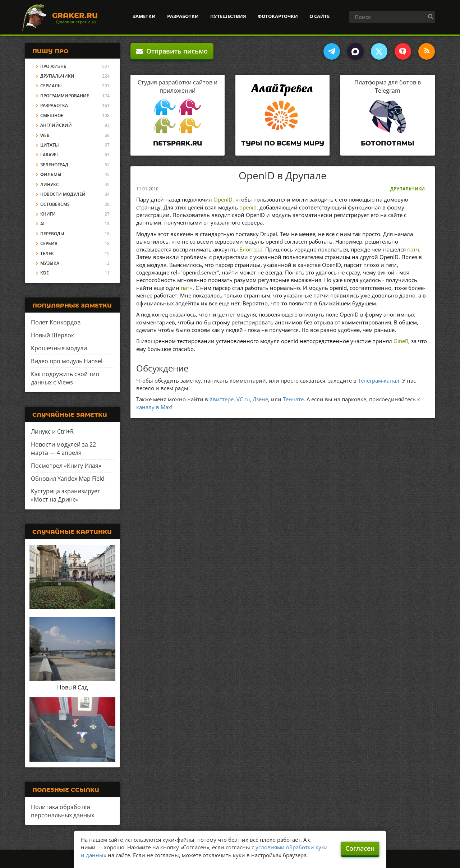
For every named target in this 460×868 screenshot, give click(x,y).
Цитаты (50, 145)
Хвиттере (222, 399)
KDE (45, 273)
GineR (401, 341)
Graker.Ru (75, 15)
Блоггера (251, 249)
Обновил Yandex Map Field (68, 479)
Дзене (260, 399)
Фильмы (51, 174)
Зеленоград (54, 165)
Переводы (52, 234)
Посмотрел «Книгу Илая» (66, 466)
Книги (48, 214)
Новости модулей (63, 194)
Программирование (65, 96)
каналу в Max (154, 407)
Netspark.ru (178, 143)
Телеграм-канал (379, 380)
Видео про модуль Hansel (67, 361)
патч (413, 249)
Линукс (50, 184)
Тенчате (293, 399)
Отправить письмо (172, 51)
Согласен (360, 848)
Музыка (50, 263)
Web (45, 135)
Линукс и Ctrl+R (52, 431)
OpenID (223, 199)
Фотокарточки (278, 16)
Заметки (144, 16)
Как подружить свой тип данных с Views (65, 378)
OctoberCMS (55, 204)
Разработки (183, 16)
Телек (47, 253)
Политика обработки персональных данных (63, 811)
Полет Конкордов (56, 322)
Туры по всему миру (283, 143)
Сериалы (51, 86)
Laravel (50, 155)
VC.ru (243, 399)
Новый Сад (72, 687)
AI (42, 224)
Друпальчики (408, 189)
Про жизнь (53, 66)
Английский (56, 125)
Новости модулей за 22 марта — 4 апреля (63, 449)
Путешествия (228, 16)
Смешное (52, 116)
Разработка (54, 105)
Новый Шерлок (52, 335)
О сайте (319, 16)
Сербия (49, 243)
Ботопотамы (388, 143)
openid (248, 207)
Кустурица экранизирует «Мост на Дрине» (66, 495)
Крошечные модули (59, 348)
